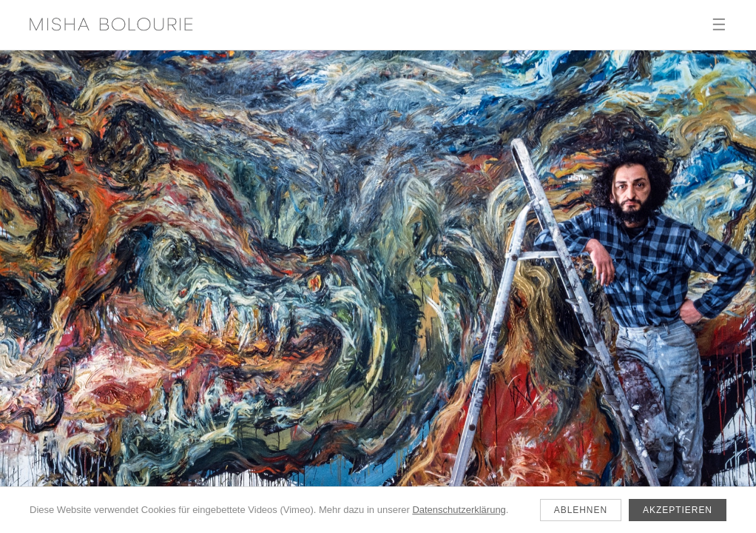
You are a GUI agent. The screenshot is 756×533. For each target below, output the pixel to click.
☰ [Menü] (719, 25)
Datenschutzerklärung (459, 510)
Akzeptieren (678, 510)
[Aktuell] (378, 292)
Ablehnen (581, 510)
